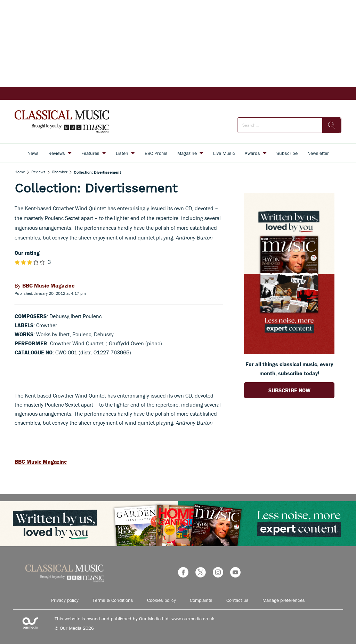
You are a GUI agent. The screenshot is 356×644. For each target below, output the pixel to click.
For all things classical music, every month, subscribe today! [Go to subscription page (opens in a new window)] (289, 369)
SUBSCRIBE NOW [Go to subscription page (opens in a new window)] (289, 390)
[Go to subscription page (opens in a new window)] (289, 352)
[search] (332, 125)
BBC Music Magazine (41, 462)
